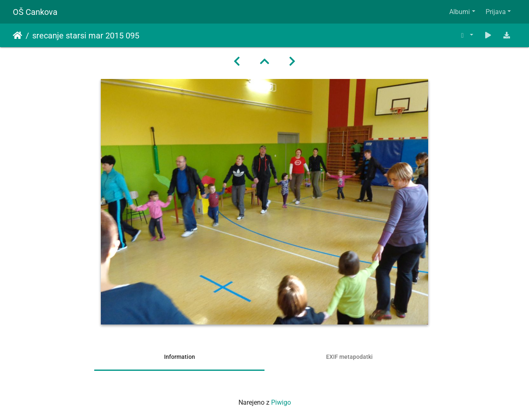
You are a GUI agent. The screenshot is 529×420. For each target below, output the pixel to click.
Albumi (460, 12)
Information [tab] (180, 357)
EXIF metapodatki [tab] (349, 357)
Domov (18, 36)
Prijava (496, 12)
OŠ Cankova (35, 12)
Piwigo (281, 402)
